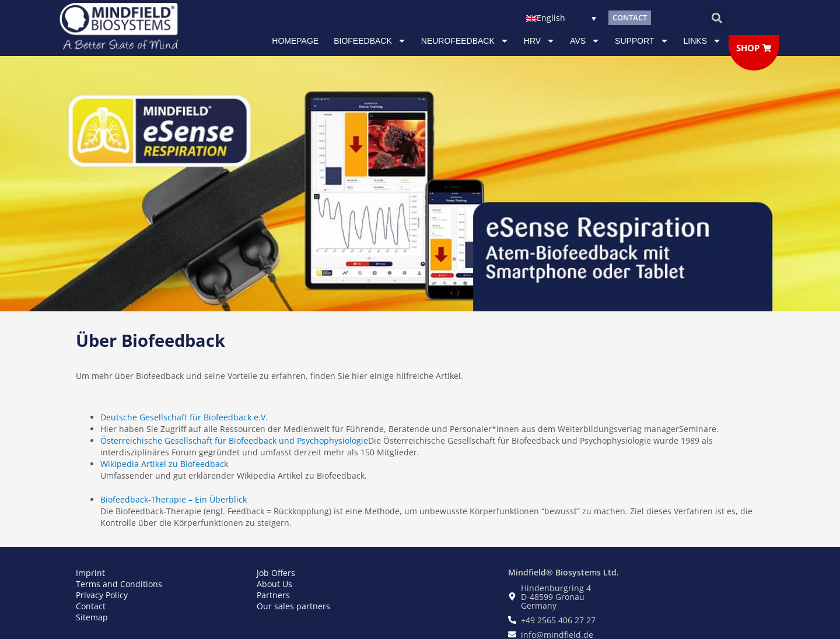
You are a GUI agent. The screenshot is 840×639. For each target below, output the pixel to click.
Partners (273, 595)
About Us (274, 584)
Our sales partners (293, 606)
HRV (539, 41)
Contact (91, 606)
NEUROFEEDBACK (465, 41)
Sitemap (92, 617)
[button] (717, 18)
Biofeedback (370, 41)
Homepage (295, 41)
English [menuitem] (551, 18)
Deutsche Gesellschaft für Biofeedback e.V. (184, 417)
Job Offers (276, 573)
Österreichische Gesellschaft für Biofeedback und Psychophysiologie (234, 440)
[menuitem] (561, 18)
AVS (585, 41)
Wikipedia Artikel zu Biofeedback (164, 464)
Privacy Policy (102, 595)
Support (641, 41)
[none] (561, 18)
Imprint (90, 573)
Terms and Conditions (119, 584)
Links (702, 41)
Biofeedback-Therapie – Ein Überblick (174, 499)
